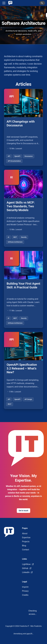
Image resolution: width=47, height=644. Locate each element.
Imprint (25, 587)
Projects (26, 542)
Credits (25, 595)
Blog (24, 546)
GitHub (27, 568)
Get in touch (24, 511)
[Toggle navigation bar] (4, 3)
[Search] (42, 3)
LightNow (28, 564)
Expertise (26, 538)
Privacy (25, 591)
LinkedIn (27, 572)
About (25, 533)
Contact (26, 550)
